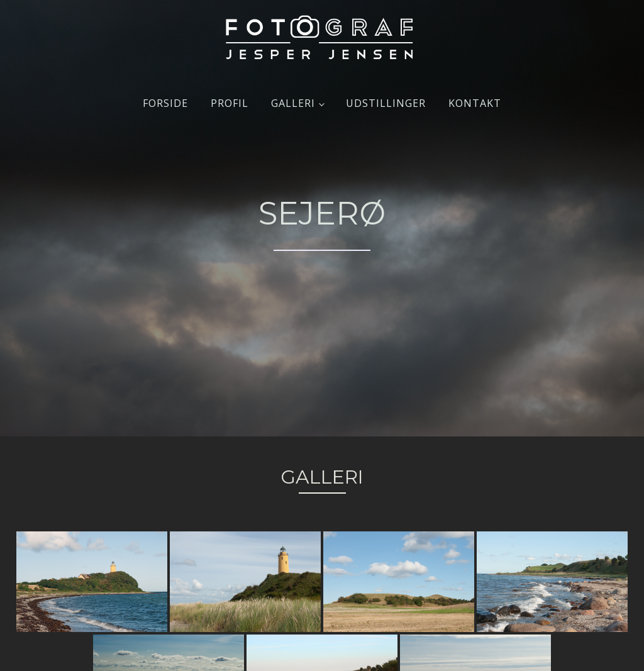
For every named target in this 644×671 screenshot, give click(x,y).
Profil (230, 103)
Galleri (293, 103)
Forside (165, 103)
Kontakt (475, 103)
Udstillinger (386, 103)
